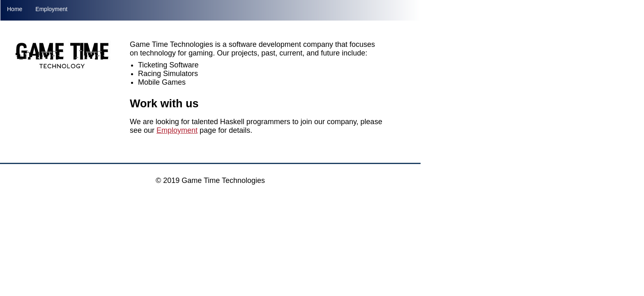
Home (15, 9)
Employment (51, 9)
